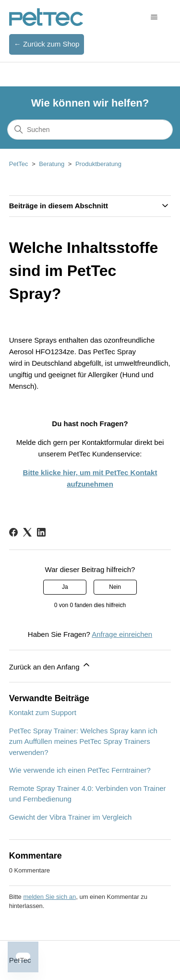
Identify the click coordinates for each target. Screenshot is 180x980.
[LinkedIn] (41, 532)
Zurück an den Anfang (50, 665)
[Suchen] (90, 130)
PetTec (19, 164)
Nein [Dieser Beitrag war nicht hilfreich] (115, 587)
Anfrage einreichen (122, 634)
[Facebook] (13, 532)
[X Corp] (27, 532)
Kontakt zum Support (43, 712)
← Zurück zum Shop (47, 44)
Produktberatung (98, 164)
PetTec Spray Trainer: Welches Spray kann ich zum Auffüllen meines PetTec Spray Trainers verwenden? (83, 741)
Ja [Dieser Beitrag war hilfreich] (65, 587)
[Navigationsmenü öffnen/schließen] (154, 17)
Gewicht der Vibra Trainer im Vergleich (71, 817)
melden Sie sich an (49, 897)
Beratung (52, 164)
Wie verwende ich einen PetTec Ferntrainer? (80, 770)
